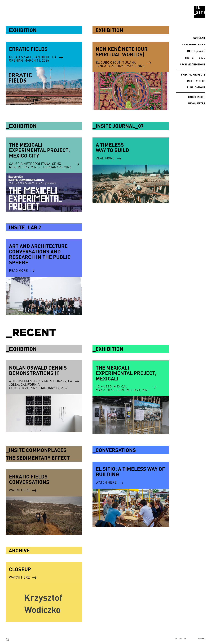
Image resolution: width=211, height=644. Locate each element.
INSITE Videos (196, 81)
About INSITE (196, 97)
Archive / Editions (193, 64)
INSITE (196, 51)
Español (201, 639)
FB (176, 639)
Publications (196, 87)
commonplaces (194, 44)
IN (185, 639)
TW (181, 639)
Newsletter (197, 103)
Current (198, 38)
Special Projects (193, 75)
